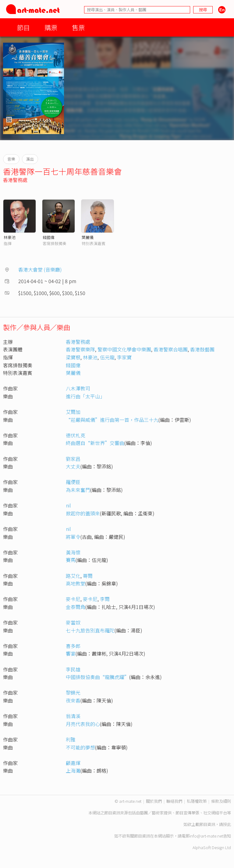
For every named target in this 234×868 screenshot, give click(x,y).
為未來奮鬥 (78, 490)
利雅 (71, 739)
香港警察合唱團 (171, 349)
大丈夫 (73, 466)
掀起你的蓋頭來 (83, 513)
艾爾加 (73, 412)
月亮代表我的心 (83, 724)
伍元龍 (107, 357)
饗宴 (71, 653)
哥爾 (88, 576)
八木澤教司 (78, 388)
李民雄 (73, 669)
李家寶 (124, 357)
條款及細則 (221, 801)
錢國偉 (49, 237)
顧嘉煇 (73, 763)
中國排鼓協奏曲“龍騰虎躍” (97, 677)
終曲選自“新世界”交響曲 (95, 443)
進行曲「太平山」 (85, 396)
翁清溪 (73, 716)
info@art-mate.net (206, 836)
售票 (78, 27)
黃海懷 (73, 552)
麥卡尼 (73, 599)
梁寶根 (73, 357)
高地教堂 (76, 583)
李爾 (105, 599)
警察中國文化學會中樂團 (124, 349)
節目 (23, 27)
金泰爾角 (76, 607)
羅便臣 (73, 482)
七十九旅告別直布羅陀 (90, 630)
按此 (227, 824)
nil (68, 505)
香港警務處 (15, 180)
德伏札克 (76, 435)
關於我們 (154, 801)
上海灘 (73, 770)
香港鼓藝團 (202, 349)
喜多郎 (73, 646)
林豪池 (10, 237)
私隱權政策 (197, 801)
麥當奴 (73, 622)
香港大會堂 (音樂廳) (40, 269)
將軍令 (73, 537)
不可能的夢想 (80, 747)
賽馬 (71, 560)
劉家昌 (73, 459)
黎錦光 (73, 692)
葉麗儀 (88, 237)
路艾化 (73, 576)
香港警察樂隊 (80, 349)
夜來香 (73, 700)
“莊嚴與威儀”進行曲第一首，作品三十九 (112, 420)
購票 (51, 27)
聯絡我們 (174, 801)
